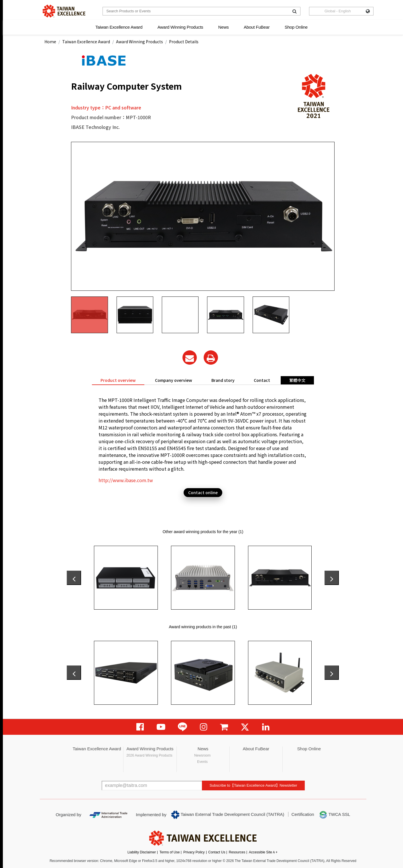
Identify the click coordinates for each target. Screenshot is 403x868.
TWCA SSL (335, 815)
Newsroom (202, 755)
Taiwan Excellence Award (119, 27)
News (224, 27)
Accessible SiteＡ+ (263, 852)
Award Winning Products (180, 27)
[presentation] (74, 578)
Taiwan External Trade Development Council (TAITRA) (228, 815)
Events (202, 762)
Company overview (174, 380)
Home (50, 42)
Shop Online (296, 27)
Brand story (223, 380)
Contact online (203, 492)
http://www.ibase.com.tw (126, 480)
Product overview (118, 380)
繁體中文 (297, 380)
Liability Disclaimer (142, 852)
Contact (262, 380)
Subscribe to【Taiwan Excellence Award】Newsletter (253, 785)
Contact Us (217, 852)
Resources (237, 852)
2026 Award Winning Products (149, 755)
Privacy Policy (194, 852)
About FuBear (257, 27)
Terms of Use (170, 852)
